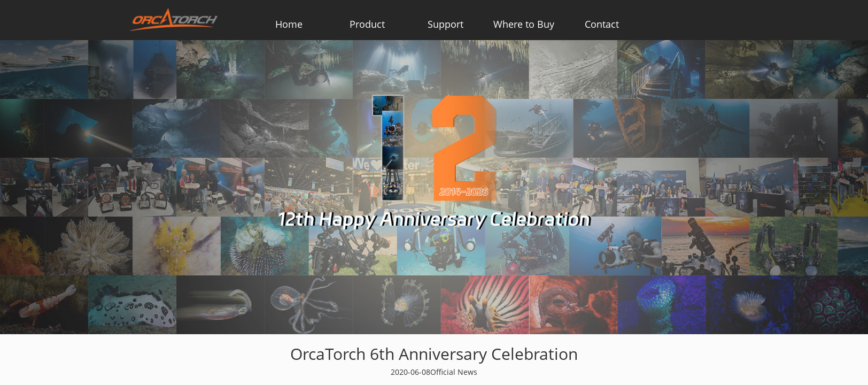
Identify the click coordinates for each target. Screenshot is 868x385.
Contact (602, 24)
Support (445, 24)
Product (367, 24)
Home (289, 24)
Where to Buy (524, 24)
